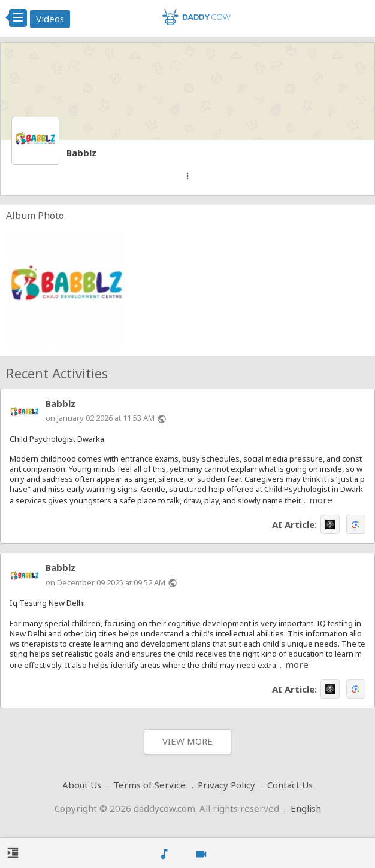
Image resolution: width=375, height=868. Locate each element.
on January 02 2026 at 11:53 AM (100, 418)
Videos (50, 19)
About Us (82, 785)
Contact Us (290, 785)
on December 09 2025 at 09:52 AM (105, 582)
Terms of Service (149, 785)
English (306, 808)
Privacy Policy (226, 785)
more (321, 500)
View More (187, 741)
